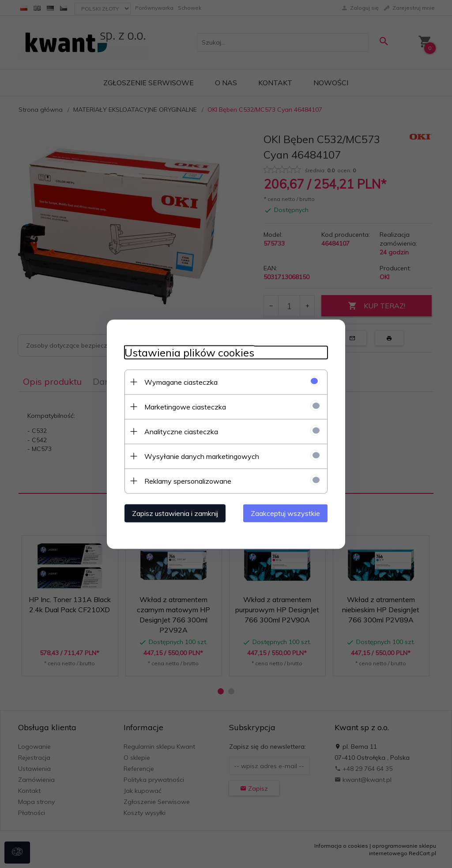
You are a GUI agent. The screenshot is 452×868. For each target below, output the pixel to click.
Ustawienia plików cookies (189, 352)
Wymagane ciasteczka (181, 382)
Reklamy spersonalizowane (188, 481)
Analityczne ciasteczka (181, 431)
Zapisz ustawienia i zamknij (175, 513)
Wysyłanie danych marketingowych (202, 456)
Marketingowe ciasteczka (185, 406)
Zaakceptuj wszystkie (285, 513)
